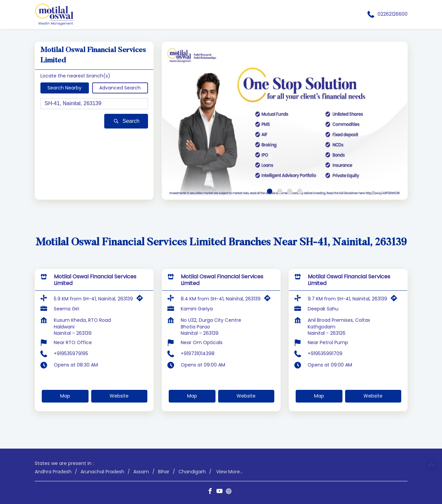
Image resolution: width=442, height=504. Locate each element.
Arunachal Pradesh (102, 471)
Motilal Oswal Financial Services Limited (95, 280)
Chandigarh (192, 471)
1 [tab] (270, 191)
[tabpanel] (285, 121)
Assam (141, 471)
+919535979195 (71, 353)
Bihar (164, 471)
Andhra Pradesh (53, 471)
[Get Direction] (141, 300)
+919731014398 (198, 353)
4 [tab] (300, 191)
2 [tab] (280, 191)
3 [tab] (290, 191)
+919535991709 (325, 353)
